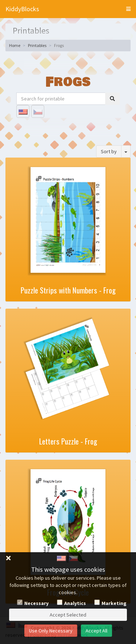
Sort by (109, 151)
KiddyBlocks (22, 9)
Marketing (114, 603)
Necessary (36, 603)
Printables (37, 45)
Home (15, 45)
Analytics (75, 603)
